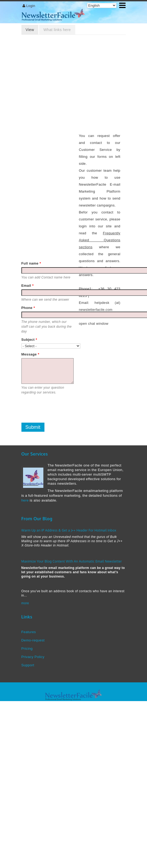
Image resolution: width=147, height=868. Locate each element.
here (25, 500)
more (25, 603)
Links (27, 617)
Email (28, 286)
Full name (31, 263)
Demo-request (33, 640)
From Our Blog (37, 519)
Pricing (27, 649)
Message (30, 354)
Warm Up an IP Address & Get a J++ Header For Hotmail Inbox (69, 530)
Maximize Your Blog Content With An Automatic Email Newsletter (72, 561)
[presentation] (62, 409)
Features (29, 632)
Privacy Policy (33, 657)
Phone (28, 308)
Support (28, 665)
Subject (29, 340)
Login (31, 6)
